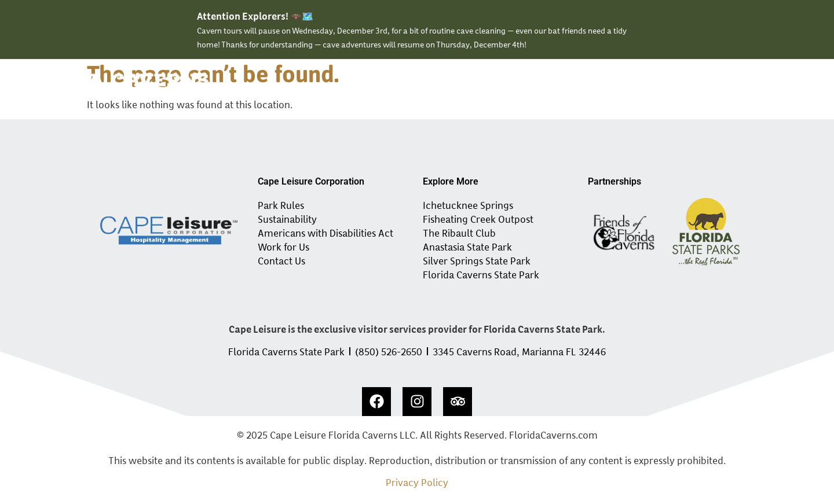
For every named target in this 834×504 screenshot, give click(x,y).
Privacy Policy (417, 482)
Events (555, 83)
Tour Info (615, 83)
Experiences (483, 83)
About (665, 83)
